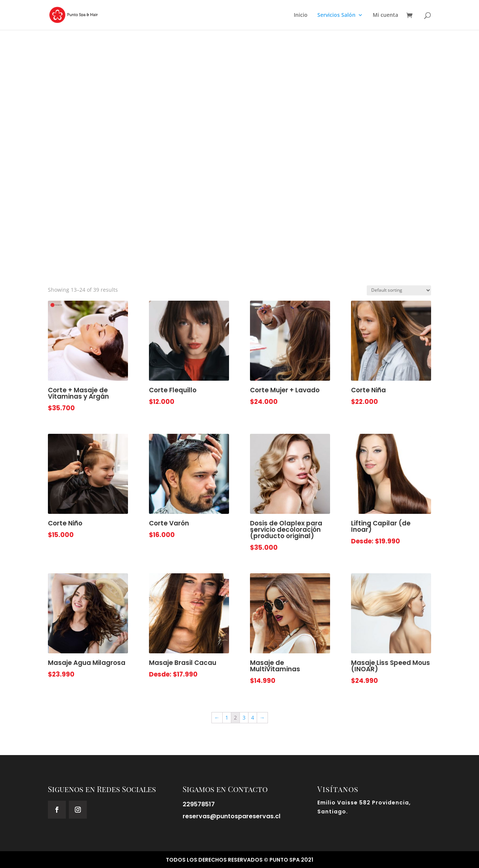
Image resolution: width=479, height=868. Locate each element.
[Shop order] (399, 290)
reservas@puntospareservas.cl (231, 816)
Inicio (301, 15)
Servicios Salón (336, 15)
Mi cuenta (385, 15)
